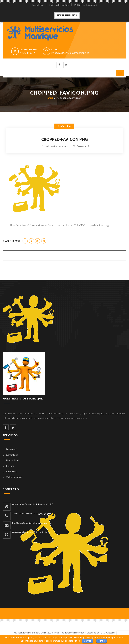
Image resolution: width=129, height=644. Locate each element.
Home (50, 99)
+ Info (102, 641)
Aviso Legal (38, 5)
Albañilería (12, 471)
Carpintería (12, 455)
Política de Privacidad (86, 5)
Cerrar (88, 641)
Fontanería (12, 449)
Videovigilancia (14, 477)
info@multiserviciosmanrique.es (70, 53)
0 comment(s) (83, 146)
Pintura (10, 466)
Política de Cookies (59, 5)
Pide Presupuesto (67, 16)
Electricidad (12, 460)
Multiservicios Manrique (57, 146)
